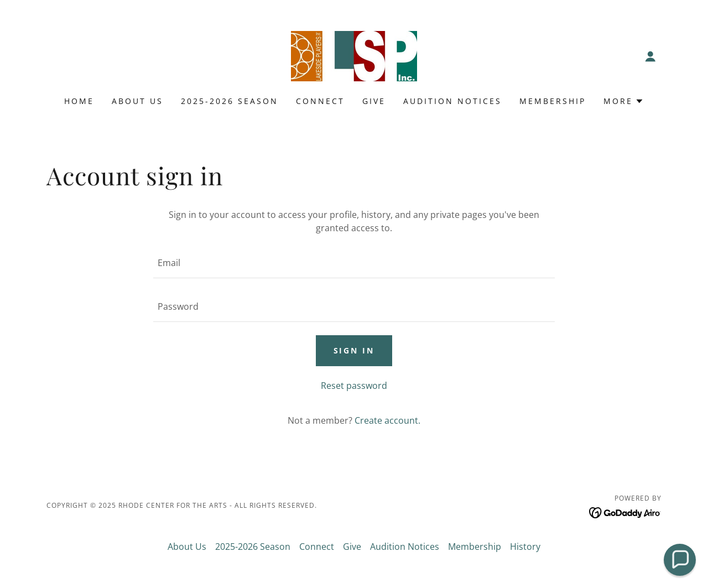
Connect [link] (320, 101)
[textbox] (354, 263)
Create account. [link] (387, 420)
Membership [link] (553, 101)
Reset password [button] (354, 386)
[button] (650, 56)
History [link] (525, 547)
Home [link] (79, 101)
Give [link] (374, 101)
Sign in (354, 350)
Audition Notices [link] (452, 101)
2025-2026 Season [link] (230, 101)
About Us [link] (137, 101)
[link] (354, 55)
